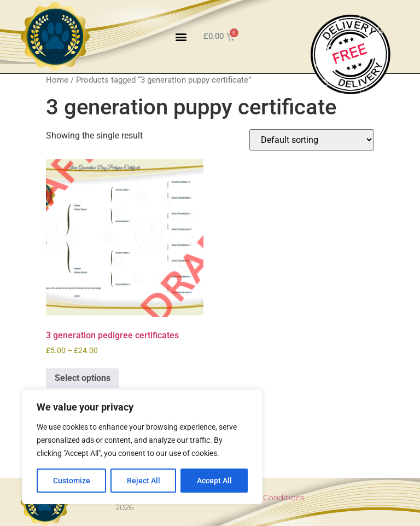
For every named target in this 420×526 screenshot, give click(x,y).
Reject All (144, 481)
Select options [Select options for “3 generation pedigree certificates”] (83, 378)
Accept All (214, 481)
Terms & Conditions (267, 498)
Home (57, 80)
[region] (142, 447)
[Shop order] (312, 140)
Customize (72, 481)
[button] (181, 36)
